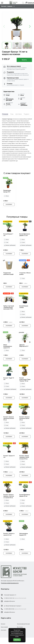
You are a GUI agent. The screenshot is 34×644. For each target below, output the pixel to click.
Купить (24, 60)
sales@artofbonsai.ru (9, 601)
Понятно (17, 640)
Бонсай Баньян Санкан (24, 307)
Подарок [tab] (26, 114)
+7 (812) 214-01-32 (9, 598)
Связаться (31, 3)
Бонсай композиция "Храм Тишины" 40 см (25, 379)
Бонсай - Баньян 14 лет (9, 456)
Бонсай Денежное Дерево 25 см (25, 495)
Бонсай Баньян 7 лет (8, 235)
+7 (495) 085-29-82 (9, 609)
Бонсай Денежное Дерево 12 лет (25, 235)
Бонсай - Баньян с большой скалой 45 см (25, 418)
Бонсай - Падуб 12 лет (9, 379)
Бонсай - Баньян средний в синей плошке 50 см (24, 457)
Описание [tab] (5, 114)
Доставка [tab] (19, 114)
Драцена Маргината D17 (24, 345)
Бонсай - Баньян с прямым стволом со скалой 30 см (9, 496)
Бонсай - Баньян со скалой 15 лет (9, 534)
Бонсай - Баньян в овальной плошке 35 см (9, 418)
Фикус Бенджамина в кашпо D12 (8, 346)
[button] (30, 27)
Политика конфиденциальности (10, 583)
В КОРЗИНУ (9, 204)
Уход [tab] (12, 114)
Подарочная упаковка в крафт (9, 273)
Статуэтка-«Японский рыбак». (25, 273)
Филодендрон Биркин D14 (24, 534)
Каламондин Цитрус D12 (7, 191)
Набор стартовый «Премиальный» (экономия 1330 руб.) (9, 307)
